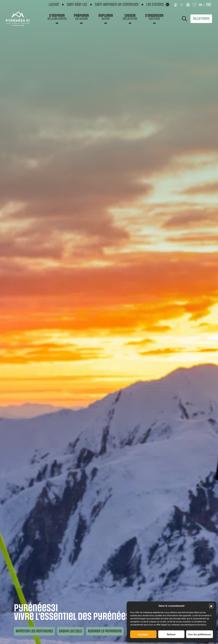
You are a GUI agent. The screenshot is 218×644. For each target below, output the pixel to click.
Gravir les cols (70, 631)
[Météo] (182, 5)
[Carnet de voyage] (195, 5)
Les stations (155, 5)
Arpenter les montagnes (34, 631)
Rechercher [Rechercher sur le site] (184, 19)
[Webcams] (176, 5)
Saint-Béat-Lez (77, 5)
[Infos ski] (188, 5)
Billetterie (201, 19)
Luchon (54, 5)
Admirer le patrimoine (105, 631)
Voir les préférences (200, 634)
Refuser (171, 634)
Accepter (143, 634)
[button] (211, 606)
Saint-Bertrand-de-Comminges (117, 5)
